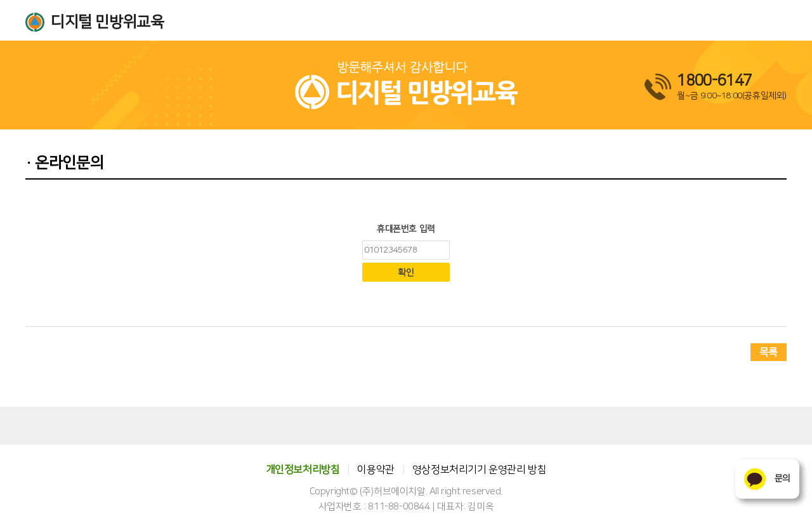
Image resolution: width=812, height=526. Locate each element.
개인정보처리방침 (303, 470)
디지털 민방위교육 (107, 22)
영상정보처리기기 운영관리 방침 (480, 470)
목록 (769, 352)
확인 (406, 273)
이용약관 (376, 470)
